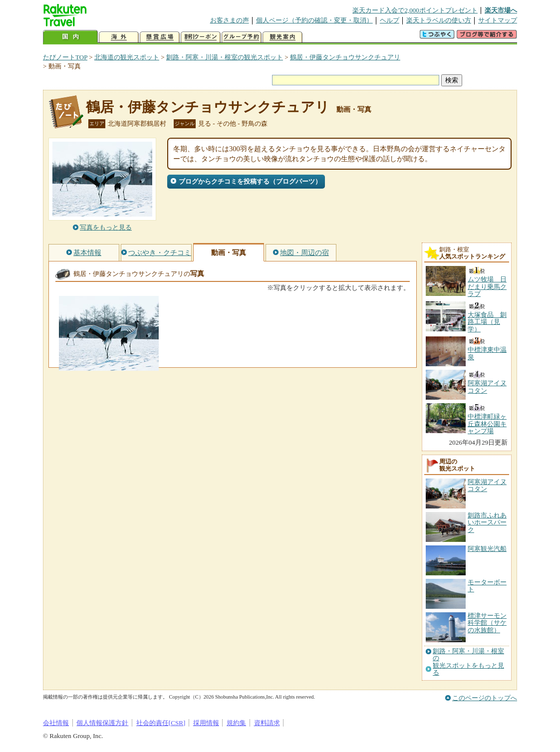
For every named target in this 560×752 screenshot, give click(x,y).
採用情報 (206, 723)
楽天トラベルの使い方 (439, 20)
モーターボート (487, 586)
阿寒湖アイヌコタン (487, 485)
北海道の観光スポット (127, 57)
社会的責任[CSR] (161, 723)
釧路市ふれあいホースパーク (487, 522)
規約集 (236, 723)
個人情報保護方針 (102, 723)
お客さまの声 (230, 20)
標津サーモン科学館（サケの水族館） (487, 623)
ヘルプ (390, 20)
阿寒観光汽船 (487, 549)
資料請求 (267, 723)
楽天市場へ (501, 10)
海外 (119, 37)
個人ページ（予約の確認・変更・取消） (314, 20)
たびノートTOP (65, 57)
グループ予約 (242, 37)
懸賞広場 (160, 37)
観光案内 (282, 37)
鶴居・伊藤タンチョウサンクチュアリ (345, 57)
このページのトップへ (485, 698)
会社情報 (56, 723)
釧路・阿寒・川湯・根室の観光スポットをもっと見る (468, 662)
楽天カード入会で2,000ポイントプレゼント (415, 10)
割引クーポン (201, 37)
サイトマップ (498, 20)
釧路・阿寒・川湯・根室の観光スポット (225, 57)
